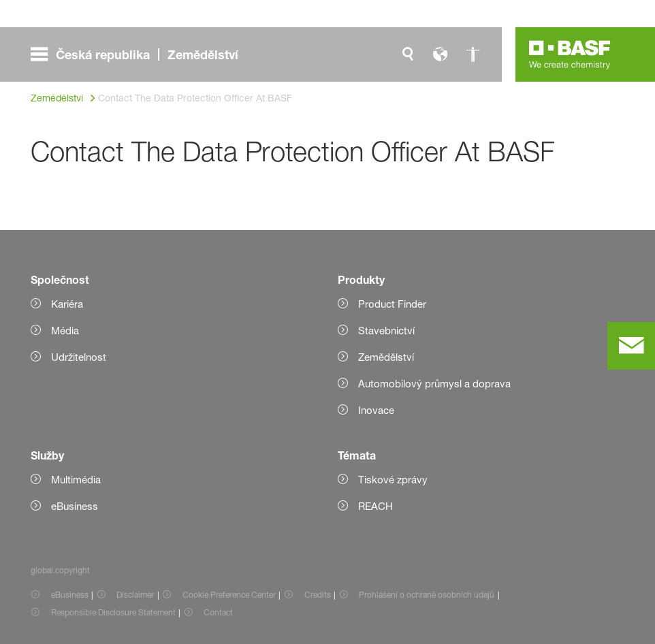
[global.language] (441, 54)
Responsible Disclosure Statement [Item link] (113, 612)
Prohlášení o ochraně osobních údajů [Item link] (427, 595)
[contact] (631, 346)
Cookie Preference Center (229, 595)
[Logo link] (570, 54)
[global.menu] (140, 54)
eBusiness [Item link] (70, 595)
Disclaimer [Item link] (135, 595)
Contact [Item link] (218, 612)
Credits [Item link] (318, 595)
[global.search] (408, 54)
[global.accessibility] (473, 54)
